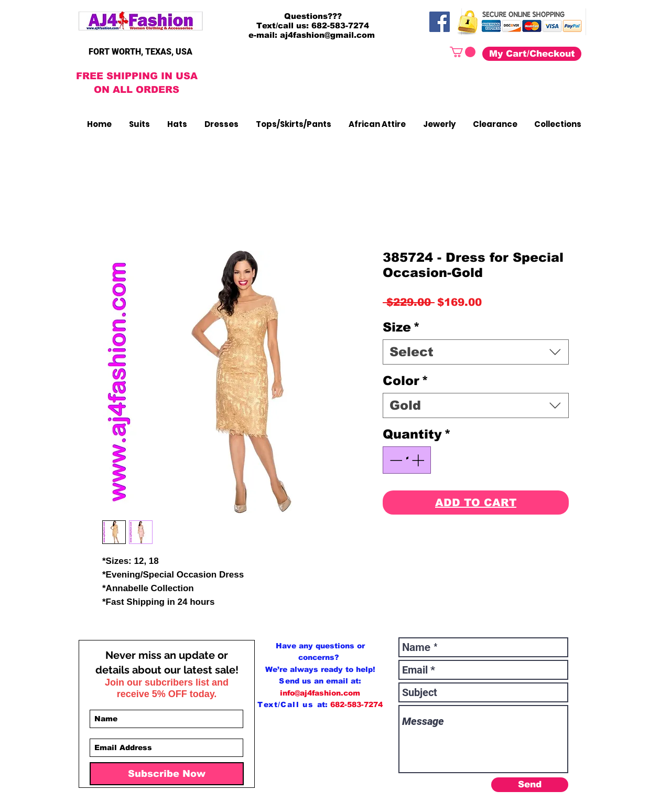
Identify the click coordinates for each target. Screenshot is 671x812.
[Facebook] (440, 22)
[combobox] (476, 352)
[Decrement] (395, 460)
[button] (463, 52)
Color (405, 381)
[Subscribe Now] (167, 774)
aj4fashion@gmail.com (327, 35)
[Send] (530, 785)
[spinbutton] (407, 460)
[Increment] (419, 460)
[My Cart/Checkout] (532, 54)
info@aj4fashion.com (320, 693)
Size (401, 327)
